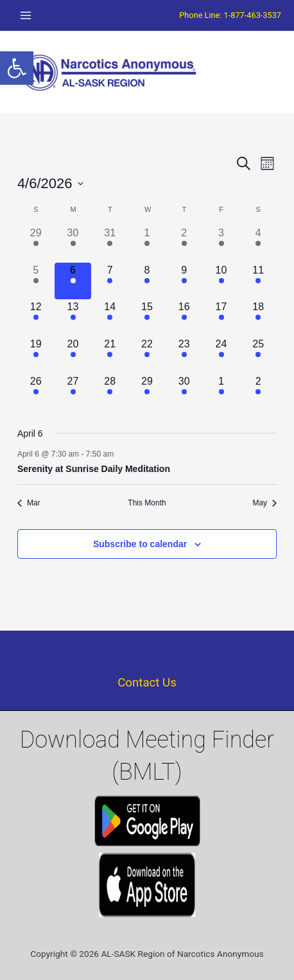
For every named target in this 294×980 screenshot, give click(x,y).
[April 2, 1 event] (184, 244)
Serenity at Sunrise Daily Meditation (94, 469)
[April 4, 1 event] (258, 244)
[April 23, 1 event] (184, 355)
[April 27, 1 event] (73, 392)
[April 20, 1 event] (73, 355)
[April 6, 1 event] (73, 281)
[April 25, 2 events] (258, 355)
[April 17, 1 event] (221, 318)
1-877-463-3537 (253, 15)
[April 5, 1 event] (36, 281)
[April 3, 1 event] (221, 244)
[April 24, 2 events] (221, 355)
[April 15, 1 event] (147, 318)
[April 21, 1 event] (110, 355)
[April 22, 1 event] (147, 355)
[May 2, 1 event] (258, 392)
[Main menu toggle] (26, 16)
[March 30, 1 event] (73, 244)
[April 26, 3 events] (36, 392)
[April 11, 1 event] (258, 281)
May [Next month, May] (264, 503)
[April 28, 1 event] (110, 392)
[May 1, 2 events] (221, 392)
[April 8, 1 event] (147, 281)
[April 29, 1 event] (147, 392)
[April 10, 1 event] (221, 281)
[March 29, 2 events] (36, 244)
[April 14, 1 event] (110, 318)
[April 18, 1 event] (258, 318)
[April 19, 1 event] (36, 355)
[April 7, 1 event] (110, 281)
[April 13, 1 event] (73, 318)
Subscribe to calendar (140, 544)
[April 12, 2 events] (36, 318)
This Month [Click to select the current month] (147, 503)
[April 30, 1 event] (184, 392)
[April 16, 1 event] (184, 318)
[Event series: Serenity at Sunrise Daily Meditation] (120, 454)
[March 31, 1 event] (110, 244)
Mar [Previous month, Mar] (29, 503)
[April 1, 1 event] (147, 244)
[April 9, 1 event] (184, 281)
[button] (17, 68)
